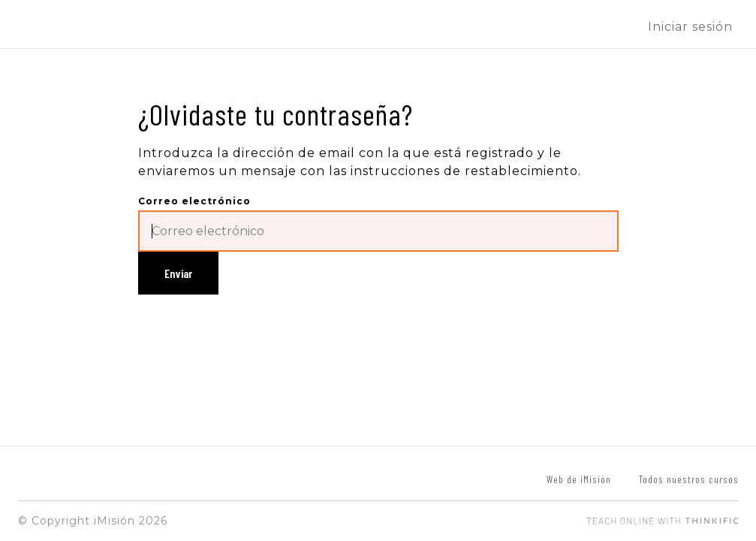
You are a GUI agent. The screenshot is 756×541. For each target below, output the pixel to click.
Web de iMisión (579, 479)
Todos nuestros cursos (689, 479)
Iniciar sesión (690, 27)
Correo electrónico (194, 201)
